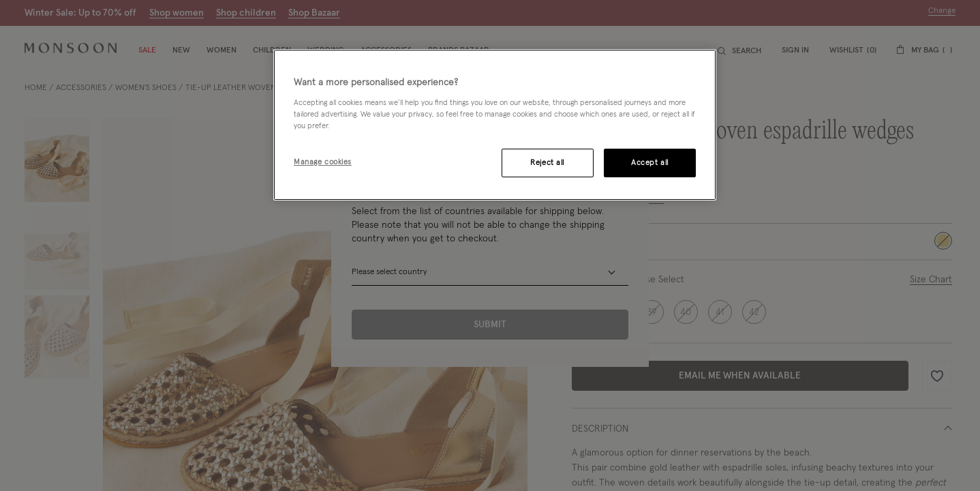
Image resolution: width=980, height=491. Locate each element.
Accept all (650, 163)
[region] (495, 125)
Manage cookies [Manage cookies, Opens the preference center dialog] (323, 162)
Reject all (547, 163)
